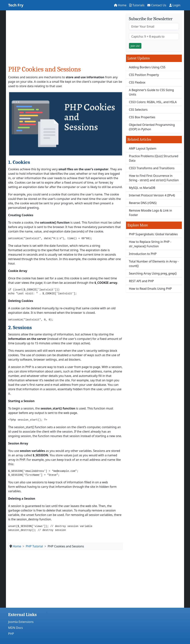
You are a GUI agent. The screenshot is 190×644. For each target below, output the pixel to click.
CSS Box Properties (142, 117)
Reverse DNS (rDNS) (143, 203)
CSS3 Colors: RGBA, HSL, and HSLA (153, 102)
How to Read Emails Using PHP (150, 289)
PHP (11, 634)
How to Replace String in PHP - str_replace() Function (150, 244)
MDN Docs (15, 628)
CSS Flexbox (137, 82)
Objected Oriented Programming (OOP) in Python (152, 127)
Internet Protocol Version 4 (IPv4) (152, 195)
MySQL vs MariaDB (142, 188)
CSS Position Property (144, 75)
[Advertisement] (66, 39)
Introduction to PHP (143, 254)
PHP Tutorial (34, 546)
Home (120, 5)
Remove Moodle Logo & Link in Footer (150, 213)
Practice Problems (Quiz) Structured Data (154, 158)
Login (175, 5)
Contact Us (157, 5)
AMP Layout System (143, 148)
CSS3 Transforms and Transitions (152, 168)
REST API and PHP (141, 281)
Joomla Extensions (21, 622)
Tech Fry (16, 5)
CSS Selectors (138, 110)
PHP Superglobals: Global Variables (153, 234)
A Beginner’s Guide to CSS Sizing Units (151, 92)
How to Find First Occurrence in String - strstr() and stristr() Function (154, 178)
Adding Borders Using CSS (147, 67)
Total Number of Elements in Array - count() (154, 264)
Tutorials (137, 5)
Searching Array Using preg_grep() (153, 273)
